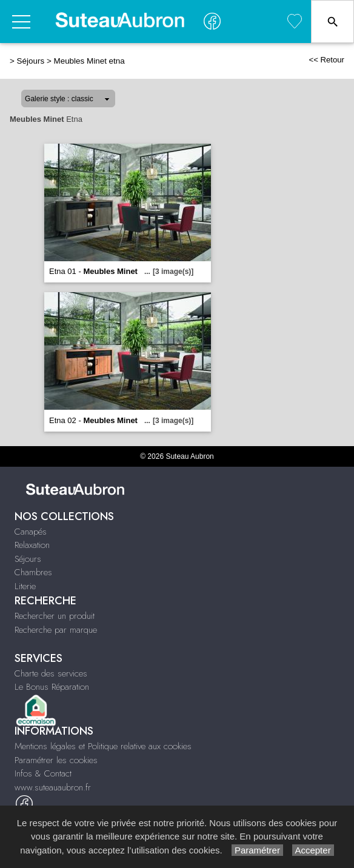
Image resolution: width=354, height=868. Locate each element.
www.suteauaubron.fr (53, 787)
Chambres (33, 572)
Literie (25, 586)
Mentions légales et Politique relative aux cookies (103, 746)
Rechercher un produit (55, 616)
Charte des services (51, 673)
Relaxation (32, 545)
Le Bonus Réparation (52, 687)
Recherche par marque (56, 630)
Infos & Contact (43, 773)
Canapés (31, 532)
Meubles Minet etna (89, 61)
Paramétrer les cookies (56, 760)
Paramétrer (257, 850)
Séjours (31, 61)
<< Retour (326, 60)
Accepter (313, 850)
